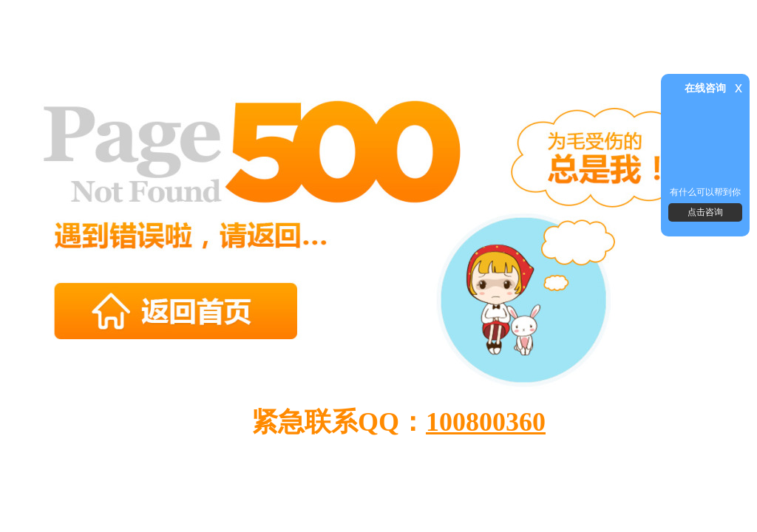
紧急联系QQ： (398, 422)
